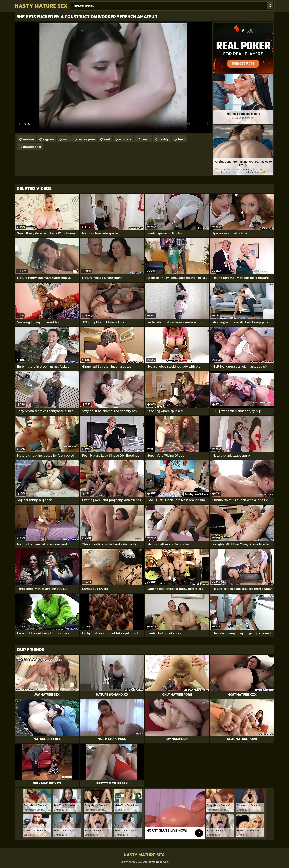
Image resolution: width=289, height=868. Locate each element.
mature (29, 139)
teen (181, 139)
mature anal (32, 147)
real (107, 139)
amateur (125, 139)
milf (66, 139)
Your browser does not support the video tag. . (114, 78)
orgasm (48, 139)
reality (164, 139)
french (145, 139)
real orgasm (86, 139)
